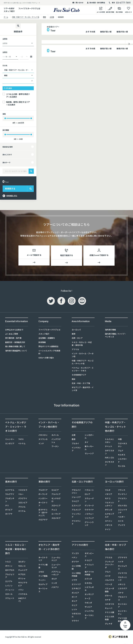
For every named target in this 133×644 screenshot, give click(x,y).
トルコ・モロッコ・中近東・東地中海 (82, 344)
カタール (9, 594)
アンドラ (122, 526)
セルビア (55, 490)
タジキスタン (109, 464)
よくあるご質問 (12, 334)
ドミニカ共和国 (109, 618)
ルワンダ (88, 579)
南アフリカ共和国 (89, 574)
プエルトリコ (122, 599)
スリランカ (43, 440)
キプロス (22, 575)
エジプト (9, 582)
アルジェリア (10, 576)
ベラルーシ (89, 490)
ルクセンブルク (109, 516)
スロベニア (56, 506)
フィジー (42, 581)
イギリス (109, 526)
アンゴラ (75, 554)
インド (41, 444)
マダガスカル (76, 615)
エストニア (76, 506)
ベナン (74, 558)
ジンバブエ (89, 611)
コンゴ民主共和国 (76, 575)
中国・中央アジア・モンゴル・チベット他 (83, 363)
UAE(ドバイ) (22, 600)
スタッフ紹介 (44, 334)
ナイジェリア (89, 567)
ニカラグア (122, 589)
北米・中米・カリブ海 (81, 384)
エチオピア (76, 589)
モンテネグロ (56, 500)
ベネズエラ (23, 490)
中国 (120, 440)
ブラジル (22, 507)
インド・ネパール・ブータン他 (83, 355)
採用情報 (42, 343)
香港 (74, 440)
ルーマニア (56, 514)
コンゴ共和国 (76, 568)
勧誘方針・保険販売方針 (15, 343)
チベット (109, 447)
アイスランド (76, 523)
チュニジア (23, 571)
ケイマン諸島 (43, 567)
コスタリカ (109, 604)
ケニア (74, 606)
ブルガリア (43, 490)
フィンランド (76, 516)
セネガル (88, 583)
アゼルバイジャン (76, 492)
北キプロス (10, 571)
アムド (121, 451)
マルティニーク (122, 579)
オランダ (109, 510)
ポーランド (43, 495)
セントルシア (122, 606)
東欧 (74, 334)
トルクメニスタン (109, 441)
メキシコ (122, 585)
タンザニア (89, 595)
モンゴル (122, 466)
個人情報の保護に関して (15, 347)
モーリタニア (89, 617)
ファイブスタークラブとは (29, 8)
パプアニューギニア (56, 574)
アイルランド (122, 500)
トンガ (54, 583)
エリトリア (76, 585)
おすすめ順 (90, 32)
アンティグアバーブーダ (109, 565)
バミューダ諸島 (109, 590)
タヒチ (54, 579)
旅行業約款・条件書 (13, 338)
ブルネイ (75, 444)
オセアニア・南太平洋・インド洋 (83, 389)
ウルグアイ (10, 495)
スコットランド (122, 512)
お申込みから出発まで (14, 330)
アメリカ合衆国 (122, 620)
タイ (87, 443)
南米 (74, 380)
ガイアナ (9, 514)
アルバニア (56, 495)
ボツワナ (75, 562)
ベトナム (22, 444)
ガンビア (75, 593)
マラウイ (75, 621)
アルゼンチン (10, 500)
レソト (74, 610)
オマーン (9, 566)
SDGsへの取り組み (46, 358)
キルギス (122, 455)
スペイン (109, 521)
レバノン (9, 586)
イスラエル (23, 594)
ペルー (21, 495)
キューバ (109, 609)
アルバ (108, 572)
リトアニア (89, 518)
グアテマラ (122, 558)
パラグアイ (23, 499)
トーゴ (87, 599)
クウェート (10, 599)
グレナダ (109, 624)
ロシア (87, 495)
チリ (7, 506)
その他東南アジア (79, 375)
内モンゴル (109, 458)
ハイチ (121, 562)
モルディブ (43, 585)
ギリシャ (22, 579)
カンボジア (10, 444)
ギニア (74, 601)
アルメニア (76, 510)
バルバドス (109, 581)
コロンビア (23, 503)
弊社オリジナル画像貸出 (48, 347)
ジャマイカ (122, 573)
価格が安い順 (122, 32)
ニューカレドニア (56, 559)
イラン (21, 590)
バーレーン (10, 590)
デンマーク (89, 506)
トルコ (8, 562)
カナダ (108, 600)
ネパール (55, 436)
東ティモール (89, 448)
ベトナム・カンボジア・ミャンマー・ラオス (83, 370)
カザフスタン (109, 452)
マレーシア (89, 454)
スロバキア (56, 518)
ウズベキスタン (122, 445)
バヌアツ (55, 588)
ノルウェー (89, 514)
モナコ (108, 499)
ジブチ (74, 581)
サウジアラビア (23, 585)
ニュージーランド (56, 567)
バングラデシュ (56, 441)
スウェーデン (89, 500)
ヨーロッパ (76, 330)
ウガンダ (88, 603)
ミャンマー (10, 440)
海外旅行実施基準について (16, 351)
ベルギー (122, 517)
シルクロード (122, 461)
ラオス (21, 440)
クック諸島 (43, 576)
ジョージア (76, 498)
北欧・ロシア (77, 338)
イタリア (109, 495)
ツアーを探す (9, 8)
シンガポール (89, 437)
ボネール (109, 596)
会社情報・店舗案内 (47, 338)
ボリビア (9, 510)
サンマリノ (122, 495)
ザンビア (88, 607)
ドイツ (108, 530)
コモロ (41, 572)
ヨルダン (22, 562)
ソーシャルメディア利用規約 (49, 352)
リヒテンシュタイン (109, 504)
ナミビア (88, 561)
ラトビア (75, 502)
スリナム (22, 511)
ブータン (55, 447)
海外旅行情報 (110, 330)
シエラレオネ (89, 589)
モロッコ (22, 566)
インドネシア (76, 450)
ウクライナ (89, 510)
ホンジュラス (122, 568)
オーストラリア (43, 559)
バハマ (108, 576)
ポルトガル (122, 506)
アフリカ (75, 350)
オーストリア (43, 504)
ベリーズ (109, 585)
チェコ (54, 510)
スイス (121, 521)
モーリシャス (43, 590)
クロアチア (43, 520)
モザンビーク (89, 555)
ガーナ (74, 597)
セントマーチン (122, 613)
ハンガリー (43, 499)
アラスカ (109, 558)
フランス (122, 490)
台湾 (74, 436)
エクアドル (10, 490)
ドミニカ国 (109, 613)
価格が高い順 (106, 32)
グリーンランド (89, 524)
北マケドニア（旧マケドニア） (43, 513)
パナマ (121, 593)
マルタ (108, 490)
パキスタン (43, 436)
